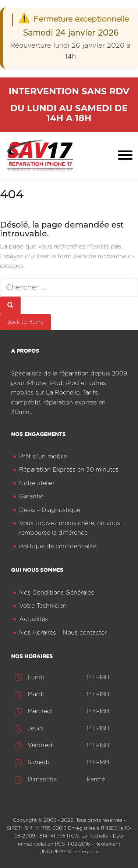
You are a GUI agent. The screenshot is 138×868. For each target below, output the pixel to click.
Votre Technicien (43, 606)
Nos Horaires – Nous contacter (63, 633)
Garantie (31, 497)
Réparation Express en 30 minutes (69, 470)
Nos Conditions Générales (56, 593)
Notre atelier (37, 483)
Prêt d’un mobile (43, 457)
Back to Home (25, 322)
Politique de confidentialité (58, 546)
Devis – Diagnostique (50, 510)
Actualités (33, 619)
